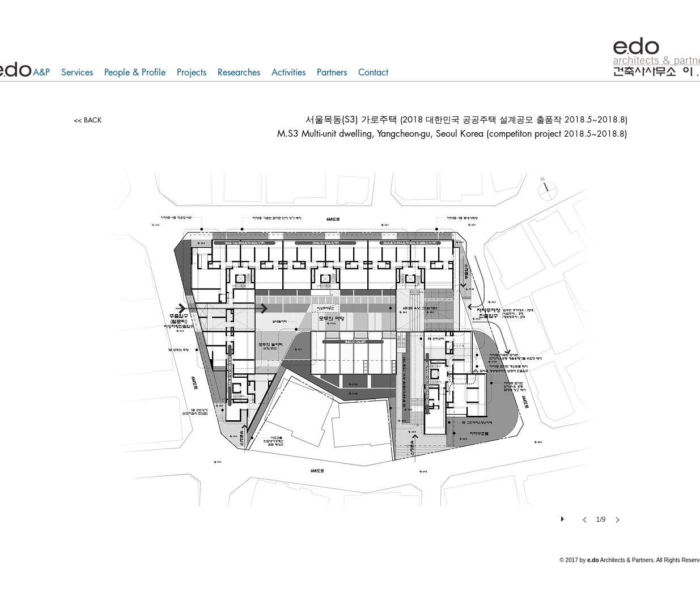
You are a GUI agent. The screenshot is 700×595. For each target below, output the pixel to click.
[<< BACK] (88, 120)
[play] (564, 516)
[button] (350, 359)
